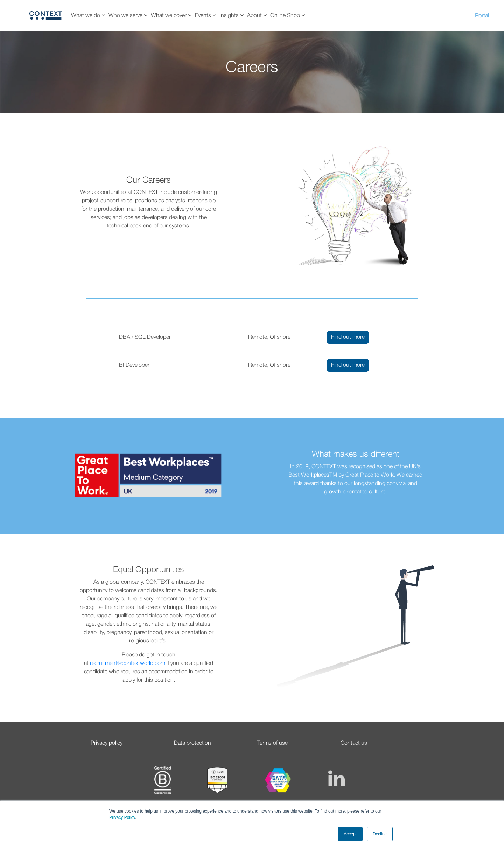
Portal (482, 16)
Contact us (354, 743)
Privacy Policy (122, 817)
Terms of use (272, 743)
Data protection (192, 743)
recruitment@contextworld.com (128, 663)
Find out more (348, 337)
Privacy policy (107, 743)
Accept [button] (350, 834)
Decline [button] (380, 834)
